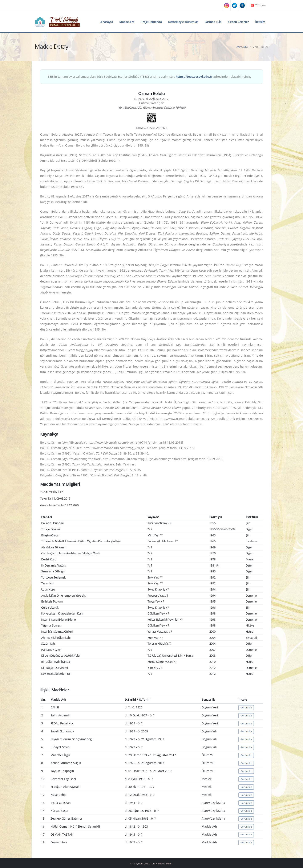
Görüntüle (246, 707)
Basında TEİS (213, 22)
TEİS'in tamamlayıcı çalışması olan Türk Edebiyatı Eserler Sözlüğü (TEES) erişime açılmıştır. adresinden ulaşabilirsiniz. (149, 77)
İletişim (260, 22)
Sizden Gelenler (238, 22)
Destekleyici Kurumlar (183, 22)
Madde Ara (127, 22)
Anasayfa (107, 22)
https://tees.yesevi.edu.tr (194, 77)
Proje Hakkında (151, 22)
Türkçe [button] (258, 5)
